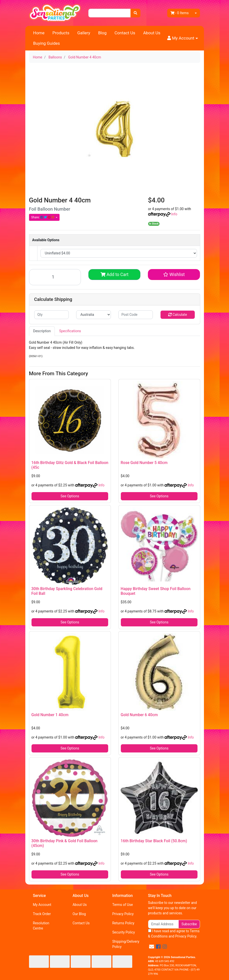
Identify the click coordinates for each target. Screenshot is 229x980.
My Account (42, 905)
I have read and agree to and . (174, 934)
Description (42, 331)
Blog (102, 33)
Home (39, 33)
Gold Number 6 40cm (139, 715)
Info (174, 214)
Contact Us (125, 33)
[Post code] (136, 315)
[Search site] (135, 13)
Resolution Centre (41, 926)
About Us (152, 33)
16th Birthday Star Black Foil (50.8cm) (154, 841)
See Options (70, 496)
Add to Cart (114, 275)
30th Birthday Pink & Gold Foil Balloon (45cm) (64, 843)
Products (61, 33)
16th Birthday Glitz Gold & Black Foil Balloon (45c (70, 465)
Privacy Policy (123, 914)
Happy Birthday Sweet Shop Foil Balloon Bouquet (155, 591)
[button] (183, 38)
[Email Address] (163, 924)
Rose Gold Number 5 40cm (144, 463)
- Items (180, 13)
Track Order (42, 914)
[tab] (42, 331)
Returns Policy (123, 923)
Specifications (70, 331)
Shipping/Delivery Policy (126, 944)
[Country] (94, 315)
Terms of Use (122, 905)
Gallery (84, 33)
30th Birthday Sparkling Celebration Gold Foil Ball (67, 591)
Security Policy (123, 932)
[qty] (52, 315)
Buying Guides (47, 43)
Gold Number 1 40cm (50, 715)
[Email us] (152, 947)
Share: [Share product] (43, 217)
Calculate (178, 315)
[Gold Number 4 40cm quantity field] (55, 277)
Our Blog (79, 914)
